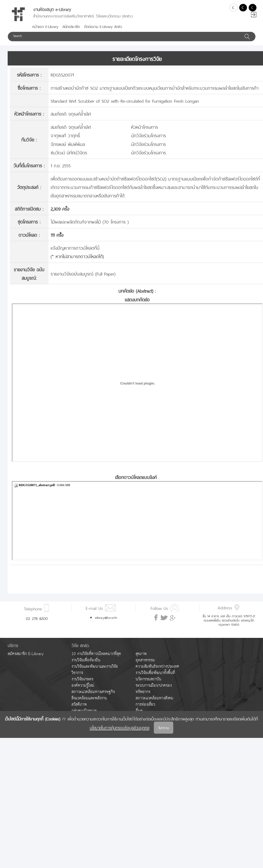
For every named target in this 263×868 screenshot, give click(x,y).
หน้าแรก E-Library (45, 26)
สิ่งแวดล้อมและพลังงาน (89, 698)
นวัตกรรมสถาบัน (148, 679)
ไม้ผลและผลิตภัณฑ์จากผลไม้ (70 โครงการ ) (90, 221)
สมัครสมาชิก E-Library (26, 654)
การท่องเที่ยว (145, 705)
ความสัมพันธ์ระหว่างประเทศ (157, 667)
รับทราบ (164, 727)
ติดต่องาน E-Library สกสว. (103, 26)
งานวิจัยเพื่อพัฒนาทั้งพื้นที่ (155, 673)
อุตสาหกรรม (145, 660)
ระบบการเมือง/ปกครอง (154, 686)
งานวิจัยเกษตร (82, 679)
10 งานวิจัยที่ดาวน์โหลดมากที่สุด (96, 654)
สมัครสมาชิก (71, 26)
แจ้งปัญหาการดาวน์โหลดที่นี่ (75, 247)
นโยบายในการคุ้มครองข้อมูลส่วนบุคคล (119, 727)
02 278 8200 (37, 618)
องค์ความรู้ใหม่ (83, 686)
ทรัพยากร (143, 692)
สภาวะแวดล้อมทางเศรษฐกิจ (93, 692)
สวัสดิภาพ (79, 705)
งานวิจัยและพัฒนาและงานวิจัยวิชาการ (95, 670)
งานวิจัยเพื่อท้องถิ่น (86, 660)
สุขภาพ (141, 654)
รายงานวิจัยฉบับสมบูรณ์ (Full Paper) (83, 273)
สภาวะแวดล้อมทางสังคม (154, 698)
